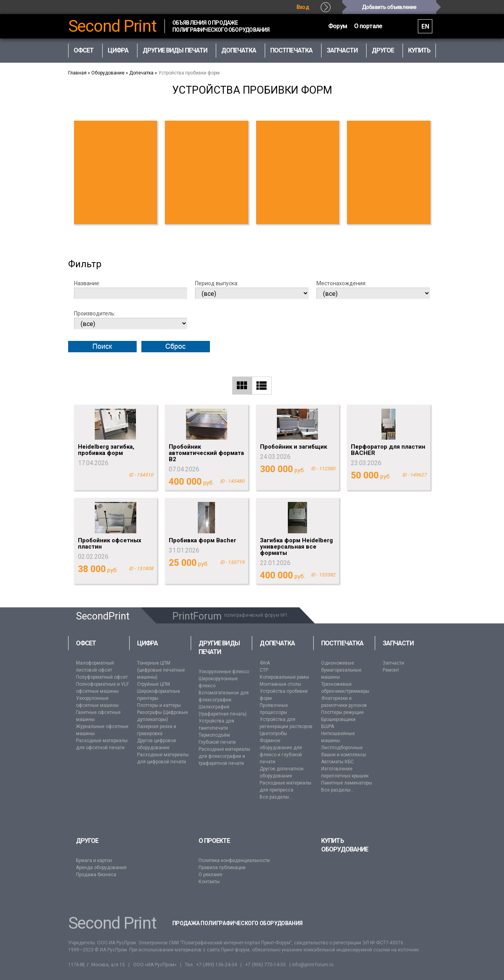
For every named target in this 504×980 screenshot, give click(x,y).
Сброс (175, 346)
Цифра (147, 643)
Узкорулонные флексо (224, 672)
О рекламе (210, 875)
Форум (337, 26)
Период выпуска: (217, 283)
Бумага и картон (94, 860)
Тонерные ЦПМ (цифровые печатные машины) (161, 670)
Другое (87, 841)
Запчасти (398, 643)
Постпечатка (342, 643)
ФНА (265, 663)
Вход (303, 7)
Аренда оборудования (101, 868)
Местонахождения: (341, 283)
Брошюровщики (338, 719)
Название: (87, 283)
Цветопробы (273, 734)
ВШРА (328, 726)
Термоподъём (214, 735)
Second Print (112, 26)
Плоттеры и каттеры (159, 705)
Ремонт (391, 670)
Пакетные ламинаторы (347, 783)
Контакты (209, 882)
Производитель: (95, 313)
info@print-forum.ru (313, 965)
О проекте (214, 841)
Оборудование (108, 73)
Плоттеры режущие (342, 712)
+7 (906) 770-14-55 (266, 965)
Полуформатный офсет (102, 677)
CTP (264, 670)
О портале (368, 26)
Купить (419, 50)
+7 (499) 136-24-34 (217, 965)
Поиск (102, 346)
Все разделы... (276, 797)
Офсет (86, 643)
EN (425, 26)
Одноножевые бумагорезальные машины (341, 670)
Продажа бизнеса (96, 875)
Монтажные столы (280, 684)
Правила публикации (222, 868)
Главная (77, 73)
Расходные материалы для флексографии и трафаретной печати (224, 756)
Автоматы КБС (337, 762)
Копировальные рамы (284, 677)
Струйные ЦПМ (154, 684)
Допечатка (141, 73)
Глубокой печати (217, 742)
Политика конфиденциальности (234, 860)
